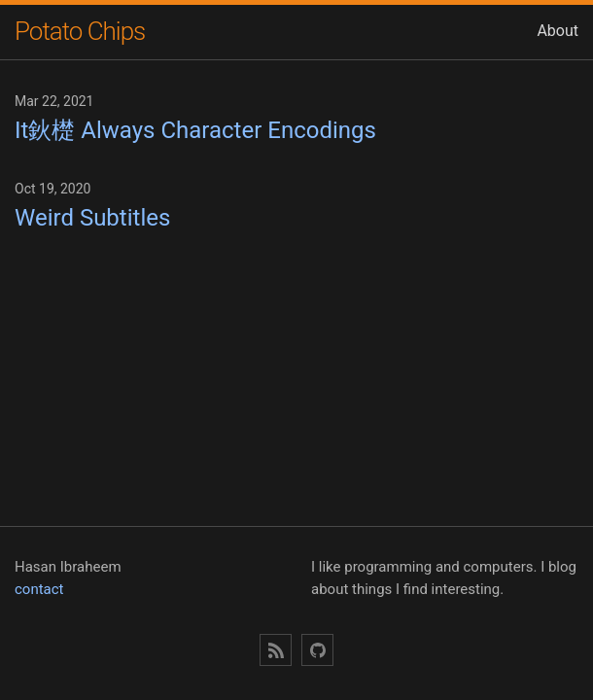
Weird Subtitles (92, 218)
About (558, 31)
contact (39, 589)
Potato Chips (80, 31)
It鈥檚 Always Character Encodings (195, 130)
